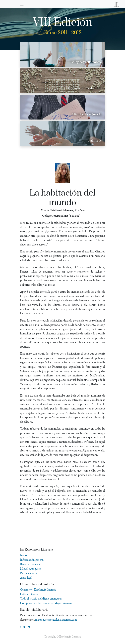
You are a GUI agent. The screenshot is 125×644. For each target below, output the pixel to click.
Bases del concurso (31, 564)
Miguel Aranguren (31, 569)
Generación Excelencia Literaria (38, 589)
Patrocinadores (29, 573)
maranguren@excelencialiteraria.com (56, 620)
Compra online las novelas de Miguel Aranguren (48, 603)
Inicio (23, 555)
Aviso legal (26, 578)
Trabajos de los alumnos (85, 88)
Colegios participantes (86, 62)
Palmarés (95, 141)
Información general (32, 560)
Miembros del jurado (87, 114)
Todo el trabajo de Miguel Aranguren (41, 598)
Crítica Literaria (29, 594)
